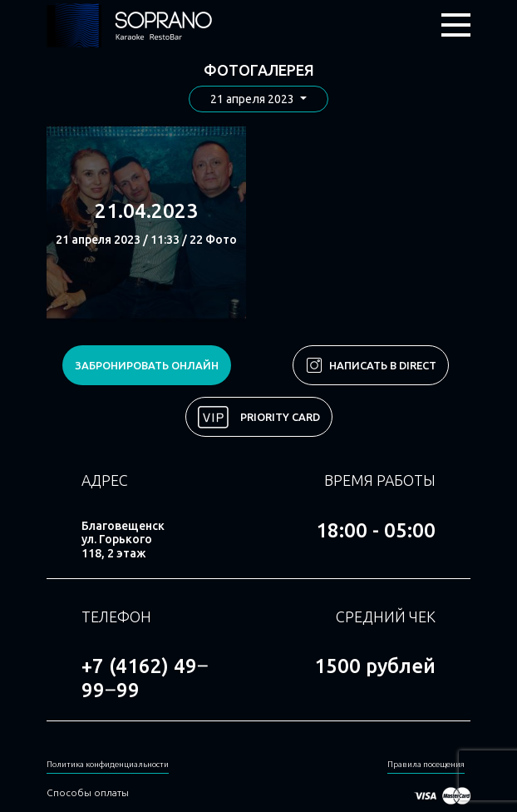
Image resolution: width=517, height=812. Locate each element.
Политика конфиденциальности (108, 764)
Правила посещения (426, 764)
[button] (258, 99)
